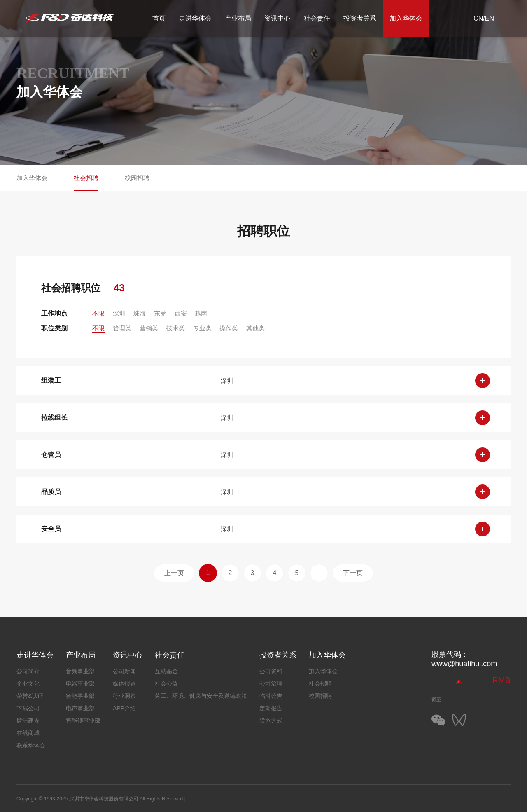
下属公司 (28, 708)
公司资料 (271, 671)
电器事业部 (80, 683)
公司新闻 (124, 671)
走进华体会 (195, 18)
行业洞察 (124, 696)
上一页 (174, 573)
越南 (201, 313)
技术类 (176, 328)
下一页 (353, 573)
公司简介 (28, 671)
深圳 (119, 313)
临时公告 (271, 696)
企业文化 (28, 683)
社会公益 (166, 683)
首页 (159, 18)
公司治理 (271, 683)
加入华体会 (406, 18)
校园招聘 (137, 178)
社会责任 (317, 18)
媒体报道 (124, 683)
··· (319, 573)
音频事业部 (80, 671)
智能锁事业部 (83, 721)
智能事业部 (80, 696)
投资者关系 (360, 18)
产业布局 (238, 18)
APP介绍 (124, 708)
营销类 (149, 328)
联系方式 (271, 721)
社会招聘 (86, 178)
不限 (98, 313)
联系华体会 (31, 745)
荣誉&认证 (30, 696)
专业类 (202, 328)
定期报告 (271, 708)
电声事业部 (80, 708)
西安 (181, 313)
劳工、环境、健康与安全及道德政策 (201, 696)
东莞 (160, 313)
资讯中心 (277, 18)
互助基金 (166, 671)
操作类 (229, 328)
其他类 (255, 328)
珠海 (140, 313)
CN (478, 18)
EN (490, 18)
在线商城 (28, 733)
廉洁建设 (28, 721)
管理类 (122, 328)
